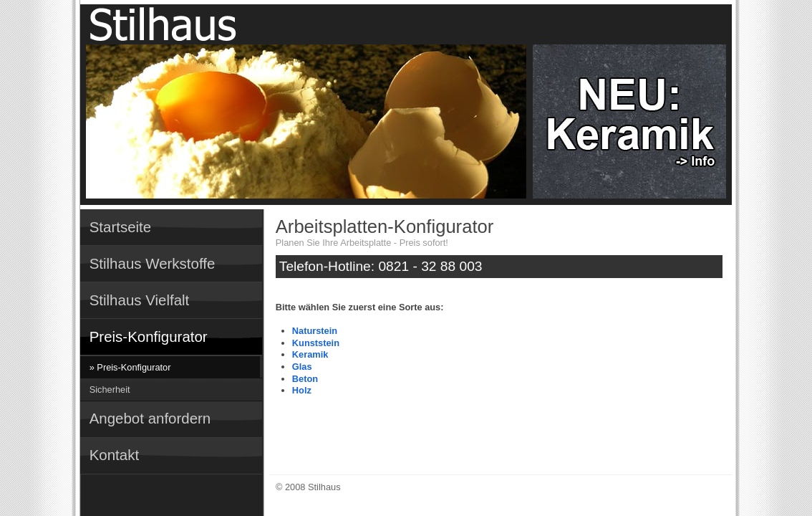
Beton (305, 379)
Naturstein (315, 331)
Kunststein (316, 343)
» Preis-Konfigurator (130, 367)
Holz (302, 390)
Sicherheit (110, 390)
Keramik (310, 354)
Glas (302, 367)
